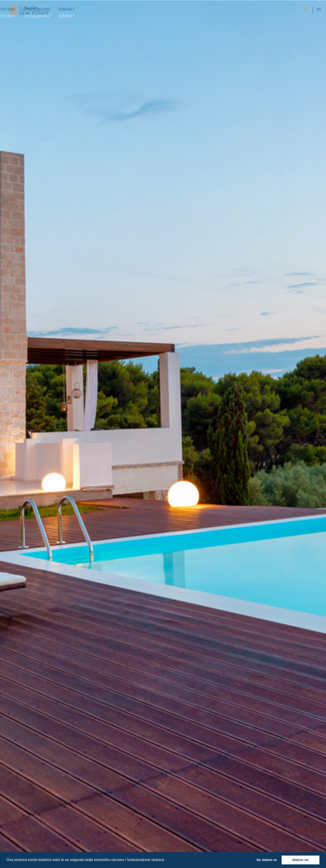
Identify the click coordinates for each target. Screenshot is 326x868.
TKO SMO (7, 9)
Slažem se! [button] (300, 860)
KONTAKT (67, 9)
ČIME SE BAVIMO (37, 9)
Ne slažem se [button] (267, 860)
